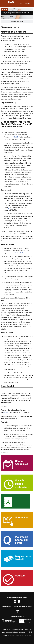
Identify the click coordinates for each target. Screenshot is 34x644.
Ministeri (15, 253)
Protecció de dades (18, 629)
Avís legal (7, 629)
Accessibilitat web (12, 632)
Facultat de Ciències (24, 3)
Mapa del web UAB (25, 632)
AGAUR (16, 137)
